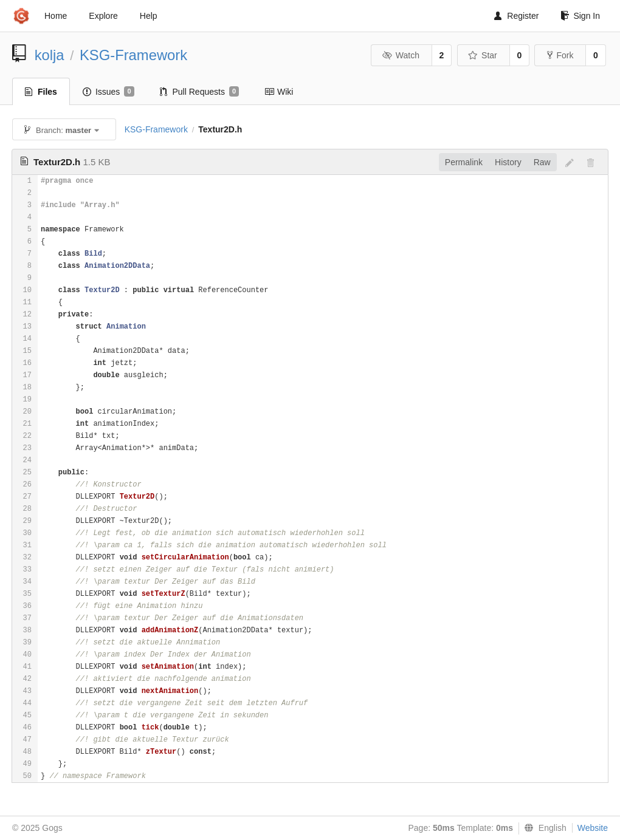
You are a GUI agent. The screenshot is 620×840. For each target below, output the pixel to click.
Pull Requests (200, 92)
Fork (560, 55)
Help (149, 16)
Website (593, 828)
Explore (103, 16)
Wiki (279, 92)
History (508, 162)
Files (41, 92)
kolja (50, 55)
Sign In (580, 16)
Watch (401, 55)
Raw (542, 162)
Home (56, 16)
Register (516, 16)
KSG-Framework (133, 55)
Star (483, 55)
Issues (108, 92)
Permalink (464, 162)
